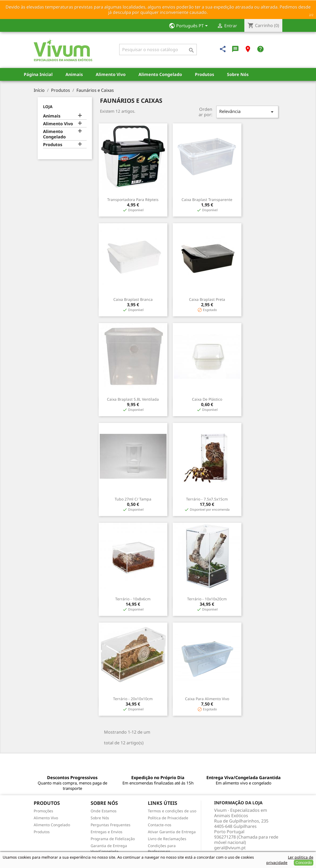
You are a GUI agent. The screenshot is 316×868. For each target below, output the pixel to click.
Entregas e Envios (107, 832)
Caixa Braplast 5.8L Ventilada (133, 399)
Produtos (205, 74)
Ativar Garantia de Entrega (172, 832)
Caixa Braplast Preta (207, 299)
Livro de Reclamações (167, 839)
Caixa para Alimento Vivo (207, 699)
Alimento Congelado (160, 74)
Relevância (247, 112)
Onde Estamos (104, 811)
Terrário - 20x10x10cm (133, 699)
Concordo (304, 863)
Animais (74, 74)
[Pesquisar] (158, 50)
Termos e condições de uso (172, 811)
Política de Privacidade (168, 818)
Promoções (43, 811)
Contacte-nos (160, 825)
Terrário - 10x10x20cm (207, 599)
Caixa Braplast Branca (133, 299)
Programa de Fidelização (113, 839)
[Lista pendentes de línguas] (190, 26)
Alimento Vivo (111, 74)
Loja (48, 107)
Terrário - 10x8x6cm (133, 599)
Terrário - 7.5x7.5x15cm (207, 499)
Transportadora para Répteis (133, 200)
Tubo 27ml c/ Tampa (133, 499)
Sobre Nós (238, 74)
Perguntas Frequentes (111, 825)
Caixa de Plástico (207, 399)
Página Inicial (38, 74)
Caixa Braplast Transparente (207, 200)
